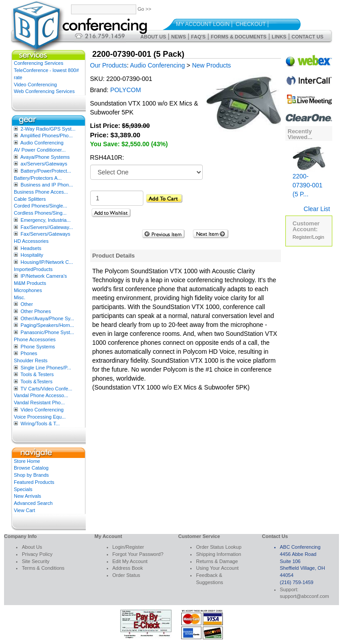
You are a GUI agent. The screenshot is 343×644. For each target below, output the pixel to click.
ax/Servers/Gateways (44, 164)
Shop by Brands (31, 475)
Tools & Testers (37, 374)
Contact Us (307, 37)
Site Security (36, 561)
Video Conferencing (35, 85)
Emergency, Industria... (46, 220)
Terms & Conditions (43, 568)
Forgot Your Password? (138, 554)
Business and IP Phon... (47, 185)
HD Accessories (31, 241)
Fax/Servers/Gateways (45, 234)
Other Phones (36, 311)
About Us (153, 37)
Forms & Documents (239, 37)
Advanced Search (33, 503)
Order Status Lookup (219, 547)
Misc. (20, 297)
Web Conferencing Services (44, 91)
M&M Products (30, 283)
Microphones (28, 290)
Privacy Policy (37, 554)
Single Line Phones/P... (46, 368)
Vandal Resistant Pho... (39, 402)
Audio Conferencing (42, 143)
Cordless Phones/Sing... (40, 213)
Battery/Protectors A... (38, 178)
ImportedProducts (33, 269)
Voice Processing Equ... (40, 417)
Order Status (126, 575)
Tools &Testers (37, 381)
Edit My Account (130, 561)
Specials (23, 489)
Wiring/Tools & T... (40, 424)
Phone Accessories (35, 339)
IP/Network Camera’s (44, 276)
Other (27, 304)
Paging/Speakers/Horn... (47, 325)
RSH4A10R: (107, 157)
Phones (29, 353)
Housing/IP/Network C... (47, 262)
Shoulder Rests (31, 360)
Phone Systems (38, 347)
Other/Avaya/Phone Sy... (47, 318)
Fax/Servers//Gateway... (47, 227)
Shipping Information (219, 554)
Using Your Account (217, 568)
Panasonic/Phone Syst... (47, 332)
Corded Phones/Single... (40, 206)
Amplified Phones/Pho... (46, 136)
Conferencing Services (39, 63)
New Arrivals (27, 496)
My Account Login (203, 24)
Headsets (31, 248)
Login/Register (128, 547)
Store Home (27, 461)
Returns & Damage (217, 561)
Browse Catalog (31, 468)
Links (279, 37)
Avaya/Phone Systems (45, 157)
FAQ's (199, 37)
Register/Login (308, 237)
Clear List (317, 209)
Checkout (251, 24)
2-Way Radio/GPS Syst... (48, 129)
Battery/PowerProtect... (46, 171)
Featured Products (34, 482)
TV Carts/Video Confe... (46, 389)
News (178, 37)
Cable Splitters (30, 199)
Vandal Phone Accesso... (41, 395)
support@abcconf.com (305, 596)
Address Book (128, 568)
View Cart (24, 510)
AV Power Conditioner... (40, 150)
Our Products (109, 65)
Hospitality (32, 255)
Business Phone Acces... (41, 192)
